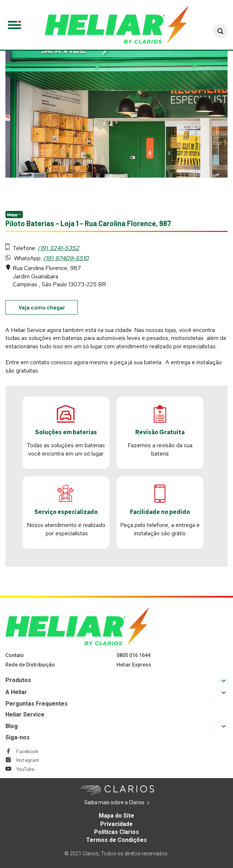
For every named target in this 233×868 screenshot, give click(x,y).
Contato (15, 655)
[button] (220, 31)
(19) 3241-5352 (58, 248)
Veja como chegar (48, 309)
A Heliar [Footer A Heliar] (16, 692)
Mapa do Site (116, 816)
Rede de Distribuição (30, 665)
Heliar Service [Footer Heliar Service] (25, 715)
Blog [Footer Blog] (12, 726)
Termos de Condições (116, 840)
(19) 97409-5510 (66, 258)
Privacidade (116, 824)
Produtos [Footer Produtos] (18, 680)
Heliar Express (134, 665)
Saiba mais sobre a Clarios (125, 803)
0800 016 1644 (134, 655)
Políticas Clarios (116, 832)
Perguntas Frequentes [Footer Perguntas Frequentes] (37, 704)
